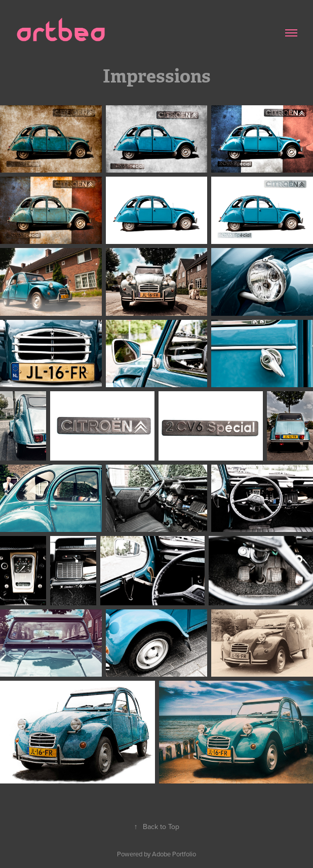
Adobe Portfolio (174, 854)
